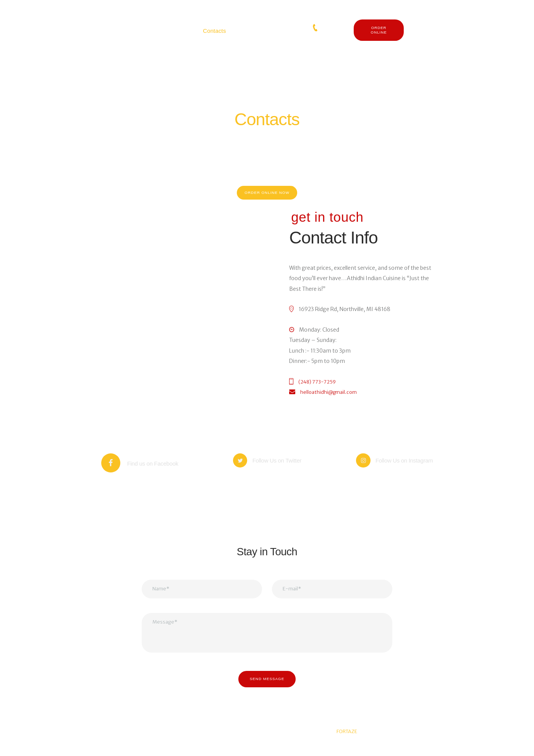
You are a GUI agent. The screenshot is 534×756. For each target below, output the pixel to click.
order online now (267, 195)
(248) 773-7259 (335, 28)
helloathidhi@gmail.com (332, 398)
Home (254, 136)
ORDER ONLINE (379, 30)
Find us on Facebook (153, 469)
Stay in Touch (267, 555)
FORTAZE (347, 744)
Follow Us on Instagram (407, 469)
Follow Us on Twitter (280, 469)
